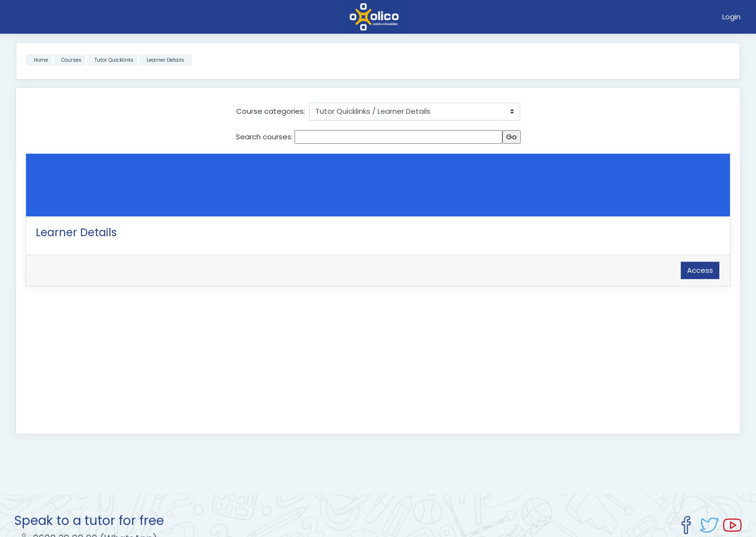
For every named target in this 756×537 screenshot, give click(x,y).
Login (731, 17)
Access (700, 270)
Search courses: (265, 137)
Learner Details (165, 60)
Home (41, 60)
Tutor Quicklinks (114, 60)
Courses (71, 60)
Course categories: (271, 111)
